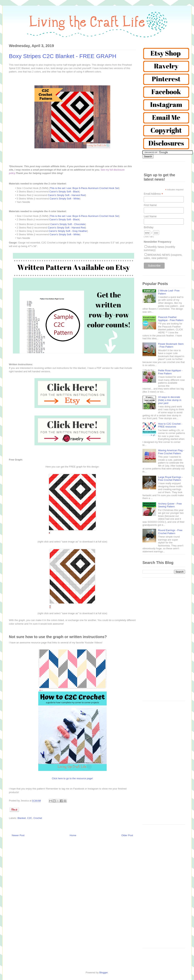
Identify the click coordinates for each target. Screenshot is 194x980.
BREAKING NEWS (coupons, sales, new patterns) (163, 256)
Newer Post (18, 835)
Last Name (150, 216)
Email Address (153, 194)
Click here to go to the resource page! (72, 778)
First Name (150, 205)
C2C (30, 818)
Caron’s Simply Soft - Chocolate (68, 224)
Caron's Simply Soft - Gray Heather (68, 231)
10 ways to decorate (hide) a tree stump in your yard (170, 400)
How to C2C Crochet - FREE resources (170, 425)
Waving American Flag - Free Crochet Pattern (171, 452)
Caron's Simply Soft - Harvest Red (66, 195)
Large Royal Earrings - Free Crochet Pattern (170, 479)
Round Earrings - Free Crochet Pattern (170, 532)
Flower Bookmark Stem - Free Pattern (171, 345)
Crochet (38, 818)
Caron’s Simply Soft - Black (64, 192)
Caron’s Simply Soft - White (65, 199)
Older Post (127, 835)
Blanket (22, 818)
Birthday (149, 227)
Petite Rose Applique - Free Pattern (170, 372)
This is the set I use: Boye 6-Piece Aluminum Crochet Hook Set (84, 188)
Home (73, 835)
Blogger (103, 973)
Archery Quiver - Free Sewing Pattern (170, 505)
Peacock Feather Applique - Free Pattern (171, 319)
